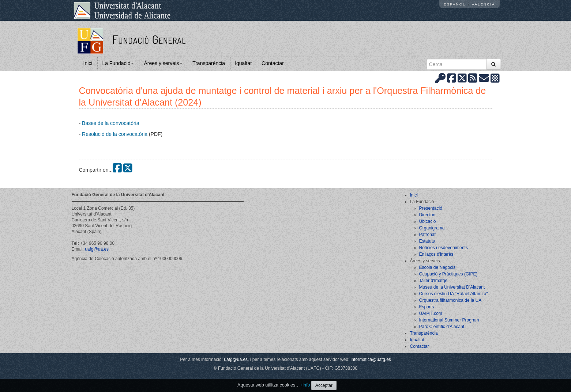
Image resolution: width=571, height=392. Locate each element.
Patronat (427, 235)
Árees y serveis (163, 63)
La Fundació (118, 63)
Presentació (431, 208)
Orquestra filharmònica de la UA (450, 300)
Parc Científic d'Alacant (442, 327)
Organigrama (432, 228)
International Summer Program (449, 320)
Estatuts (427, 241)
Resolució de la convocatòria (115, 134)
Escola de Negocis (437, 267)
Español (455, 4)
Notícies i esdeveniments (444, 248)
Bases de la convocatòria (110, 123)
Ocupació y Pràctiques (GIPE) (448, 274)
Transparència (209, 63)
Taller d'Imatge (433, 281)
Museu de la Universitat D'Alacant (452, 287)
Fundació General (149, 39)
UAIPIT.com (431, 313)
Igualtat (243, 63)
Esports (427, 307)
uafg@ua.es (97, 249)
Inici (88, 63)
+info (305, 385)
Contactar (273, 63)
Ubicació (428, 221)
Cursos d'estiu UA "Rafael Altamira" (454, 294)
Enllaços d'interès (436, 254)
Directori (427, 215)
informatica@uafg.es (371, 359)
